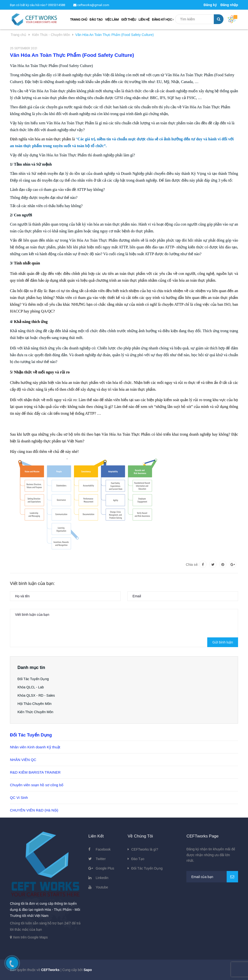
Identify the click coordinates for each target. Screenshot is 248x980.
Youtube (102, 887)
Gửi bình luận (223, 642)
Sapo (88, 970)
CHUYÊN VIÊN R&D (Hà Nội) (34, 810)
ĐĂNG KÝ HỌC (163, 20)
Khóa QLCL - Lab (31, 687)
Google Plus (105, 868)
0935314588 (57, 5)
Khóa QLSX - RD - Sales (36, 695)
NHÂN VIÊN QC (23, 760)
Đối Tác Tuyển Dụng (33, 679)
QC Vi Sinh (19, 798)
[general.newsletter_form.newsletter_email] (212, 877)
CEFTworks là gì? (145, 849)
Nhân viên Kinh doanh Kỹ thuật (35, 747)
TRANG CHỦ (79, 20)
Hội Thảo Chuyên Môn (34, 704)
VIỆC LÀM (112, 20)
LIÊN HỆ (144, 20)
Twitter (101, 859)
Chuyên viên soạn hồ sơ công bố (37, 785)
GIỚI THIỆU (129, 20)
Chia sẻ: (192, 565)
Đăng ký (210, 5)
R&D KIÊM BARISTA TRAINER (35, 772)
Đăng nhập (229, 5)
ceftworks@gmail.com (91, 5)
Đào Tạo (138, 859)
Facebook (103, 849)
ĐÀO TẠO (96, 20)
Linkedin (102, 878)
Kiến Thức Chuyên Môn (35, 712)
